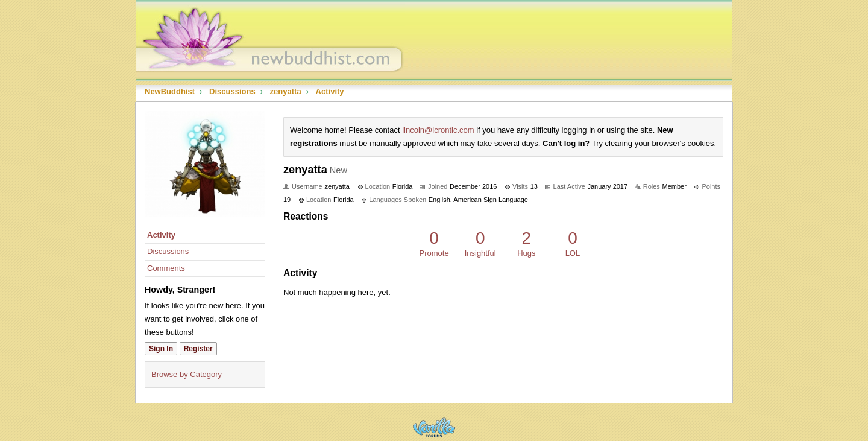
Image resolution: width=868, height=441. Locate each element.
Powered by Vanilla (434, 427)
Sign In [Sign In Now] (161, 349)
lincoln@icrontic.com (438, 130)
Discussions (168, 251)
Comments (166, 268)
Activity (161, 235)
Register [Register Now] (198, 349)
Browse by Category (187, 374)
